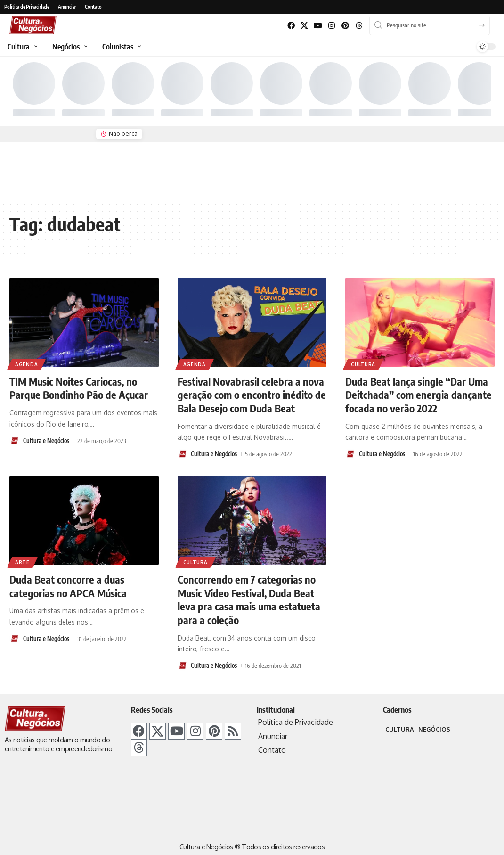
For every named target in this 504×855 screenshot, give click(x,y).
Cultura (363, 364)
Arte (22, 562)
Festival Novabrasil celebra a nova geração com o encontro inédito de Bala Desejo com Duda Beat (252, 395)
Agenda (26, 364)
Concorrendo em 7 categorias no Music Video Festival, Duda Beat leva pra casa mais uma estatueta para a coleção (249, 600)
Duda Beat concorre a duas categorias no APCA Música (68, 586)
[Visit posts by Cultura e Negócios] (15, 441)
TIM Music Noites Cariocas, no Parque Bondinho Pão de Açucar (79, 388)
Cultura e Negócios (46, 441)
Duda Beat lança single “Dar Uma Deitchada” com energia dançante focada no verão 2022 (419, 395)
